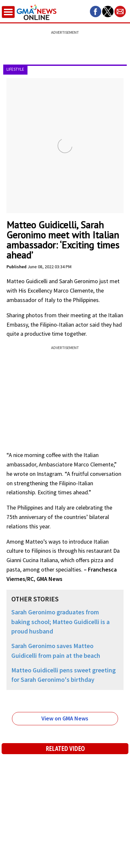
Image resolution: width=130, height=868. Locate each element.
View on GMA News (65, 718)
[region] (65, 44)
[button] (96, 12)
